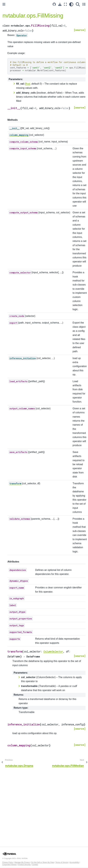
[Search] (78, 4)
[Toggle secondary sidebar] (84, 4)
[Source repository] (54, 4)
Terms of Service (62, 862)
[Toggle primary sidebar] (4, 4)
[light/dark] (71, 4)
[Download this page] (60, 4)
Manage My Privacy (22, 862)
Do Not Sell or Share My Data (43, 862)
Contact (35, 864)
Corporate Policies (9, 864)
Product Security (24, 864)
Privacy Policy (8, 862)
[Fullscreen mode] (65, 4)
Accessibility (74, 862)
